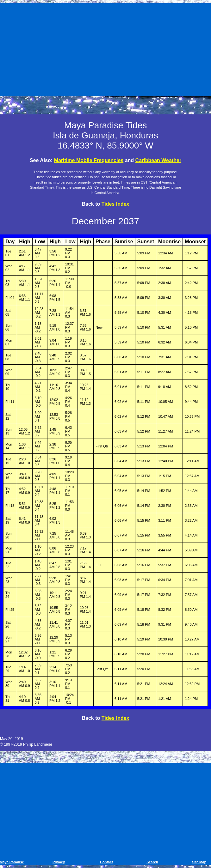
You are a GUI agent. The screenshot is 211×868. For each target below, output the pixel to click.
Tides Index (115, 204)
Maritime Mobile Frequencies (89, 160)
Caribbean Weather (158, 160)
